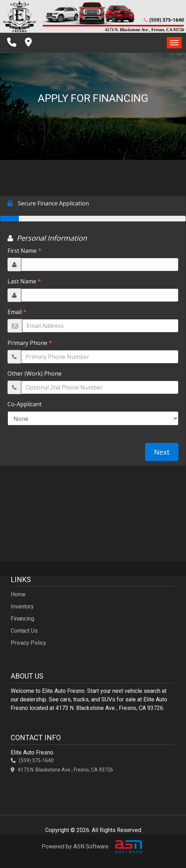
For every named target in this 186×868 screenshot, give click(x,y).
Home (18, 594)
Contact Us (24, 631)
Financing (22, 619)
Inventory (22, 606)
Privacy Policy (28, 643)
